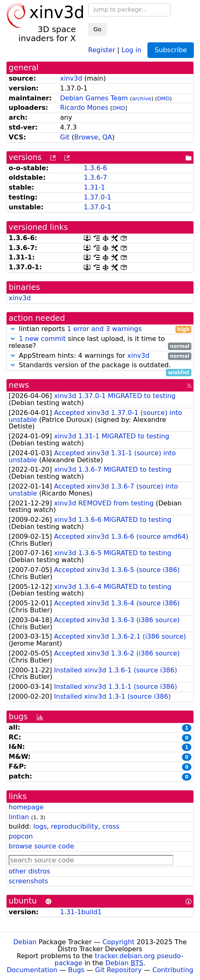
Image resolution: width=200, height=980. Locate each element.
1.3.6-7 (95, 177)
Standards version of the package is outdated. (100, 365)
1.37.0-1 (98, 197)
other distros (29, 871)
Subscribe (171, 50)
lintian (19, 817)
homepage (26, 807)
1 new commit (42, 339)
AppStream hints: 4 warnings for (100, 356)
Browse (86, 137)
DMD (164, 98)
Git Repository (118, 970)
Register (102, 50)
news (19, 385)
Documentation (32, 970)
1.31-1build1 (81, 912)
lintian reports (100, 329)
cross (111, 826)
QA (107, 137)
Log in (131, 50)
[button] (13, 329)
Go (98, 29)
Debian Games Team (94, 98)
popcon (21, 836)
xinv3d (71, 78)
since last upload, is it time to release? (100, 343)
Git (65, 137)
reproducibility (75, 826)
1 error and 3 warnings (104, 329)
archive (141, 98)
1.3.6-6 (95, 168)
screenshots (28, 881)
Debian (25, 942)
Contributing (173, 970)
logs (40, 826)
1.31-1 (94, 187)
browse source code (41, 846)
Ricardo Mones (84, 108)
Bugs (76, 970)
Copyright (118, 942)
